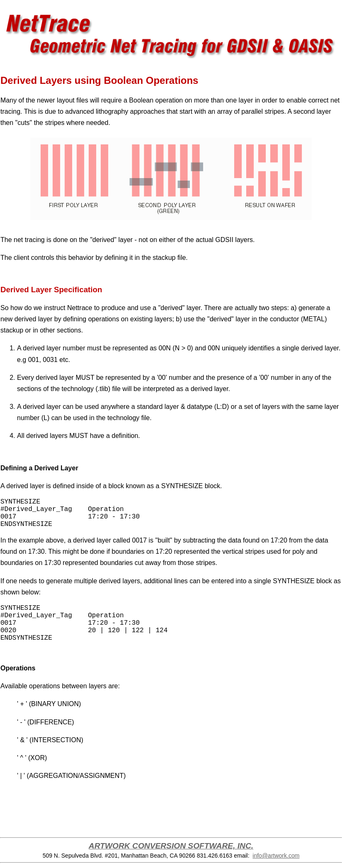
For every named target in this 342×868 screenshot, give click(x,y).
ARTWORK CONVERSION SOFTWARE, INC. (171, 846)
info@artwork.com (276, 856)
